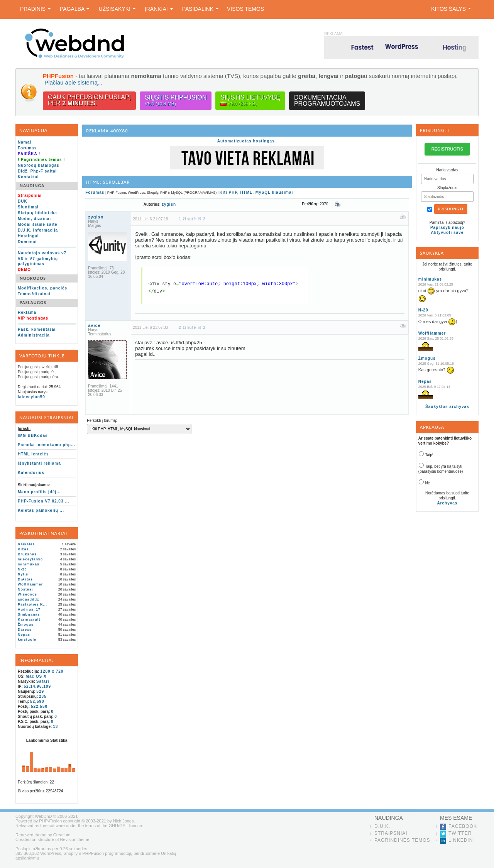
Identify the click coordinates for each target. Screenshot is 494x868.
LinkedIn (461, 840)
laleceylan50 (31, 397)
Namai (25, 142)
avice (94, 325)
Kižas (23, 549)
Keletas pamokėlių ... (41, 510)
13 (55, 727)
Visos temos (245, 9)
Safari (43, 681)
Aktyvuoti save (447, 233)
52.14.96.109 (37, 686)
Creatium (62, 835)
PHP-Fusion (50, 821)
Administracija (34, 335)
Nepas (24, 635)
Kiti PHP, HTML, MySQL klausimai (256, 192)
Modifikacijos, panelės (42, 288)
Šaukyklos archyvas (447, 407)
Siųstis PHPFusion (176, 101)
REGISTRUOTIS (447, 149)
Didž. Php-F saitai (37, 171)
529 (40, 691)
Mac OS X (36, 676)
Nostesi (25, 589)
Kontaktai (28, 177)
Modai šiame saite (38, 224)
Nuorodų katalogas (39, 165)
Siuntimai (28, 207)
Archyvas (447, 503)
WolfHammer (30, 584)
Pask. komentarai (37, 329)
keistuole (27, 640)
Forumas (27, 148)
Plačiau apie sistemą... (73, 82)
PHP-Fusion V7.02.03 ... (44, 501)
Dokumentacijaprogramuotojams (327, 101)
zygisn (169, 204)
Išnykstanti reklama (39, 463)
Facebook (463, 826)
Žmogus (26, 624)
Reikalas (26, 544)
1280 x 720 (52, 671)
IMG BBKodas (33, 436)
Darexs (25, 629)
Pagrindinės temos (402, 840)
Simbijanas (29, 614)
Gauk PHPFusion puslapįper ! (89, 100)
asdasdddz (29, 599)
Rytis (23, 574)
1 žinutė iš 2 (192, 219)
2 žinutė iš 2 (192, 327)
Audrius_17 (29, 609)
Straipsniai (391, 833)
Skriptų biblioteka (37, 213)
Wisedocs (27, 594)
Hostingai (28, 236)
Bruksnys (27, 554)
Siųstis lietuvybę (250, 101)
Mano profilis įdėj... (39, 492)
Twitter (460, 833)
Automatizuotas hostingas (246, 141)
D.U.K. (382, 826)
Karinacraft (29, 619)
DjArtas (25, 579)
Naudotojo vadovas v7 (42, 253)
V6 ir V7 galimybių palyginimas (38, 261)
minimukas (29, 564)
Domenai (27, 242)
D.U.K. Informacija (38, 230)
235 (43, 696)
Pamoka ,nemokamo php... (47, 445)
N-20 (22, 569)
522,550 (39, 706)
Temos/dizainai (34, 294)
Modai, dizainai (34, 219)
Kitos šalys (451, 9)
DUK (23, 201)
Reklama (27, 312)
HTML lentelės (33, 454)
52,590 (37, 701)
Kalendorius (31, 473)
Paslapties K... (32, 604)
